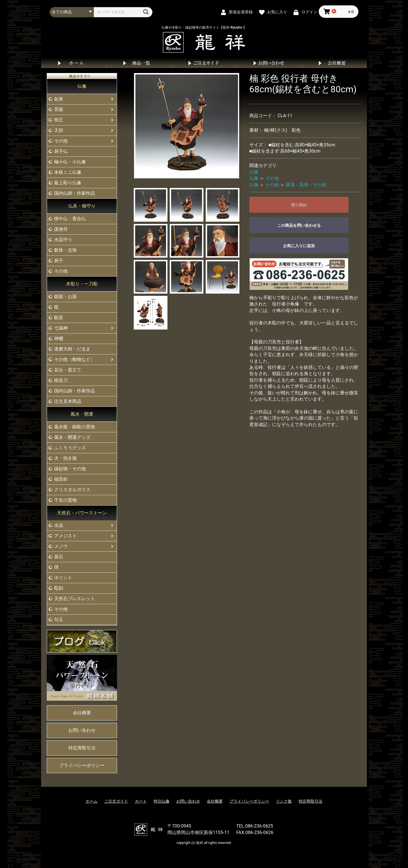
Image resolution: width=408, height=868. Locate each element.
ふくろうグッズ (70, 448)
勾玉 (59, 620)
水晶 (59, 525)
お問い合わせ (269, 63)
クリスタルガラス (72, 490)
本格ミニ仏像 (68, 172)
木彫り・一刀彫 (82, 284)
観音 (59, 318)
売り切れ (299, 205)
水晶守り (63, 240)
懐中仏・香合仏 (70, 219)
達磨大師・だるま (72, 349)
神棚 (59, 338)
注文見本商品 (68, 401)
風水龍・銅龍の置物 (75, 427)
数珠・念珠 (65, 250)
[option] (187, 126)
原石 (59, 557)
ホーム (74, 63)
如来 (59, 99)
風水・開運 (82, 414)
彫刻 (59, 588)
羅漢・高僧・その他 (306, 185)
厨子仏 (61, 151)
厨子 (59, 261)
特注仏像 (161, 801)
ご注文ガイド (204, 63)
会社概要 (334, 63)
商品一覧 (139, 63)
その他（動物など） (75, 359)
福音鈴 (61, 479)
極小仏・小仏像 (70, 162)
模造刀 (61, 380)
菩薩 (59, 109)
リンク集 (284, 801)
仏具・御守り (82, 206)
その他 (61, 141)
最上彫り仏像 (68, 183)
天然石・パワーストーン (82, 513)
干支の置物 (65, 500)
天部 (59, 130)
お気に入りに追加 (299, 246)
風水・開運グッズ (72, 437)
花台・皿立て (68, 370)
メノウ (61, 546)
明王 (59, 120)
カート (141, 801)
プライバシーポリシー (82, 765)
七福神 (61, 328)
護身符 (61, 229)
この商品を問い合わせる (299, 225)
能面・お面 (65, 297)
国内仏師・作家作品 (75, 193)
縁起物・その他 (70, 469)
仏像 (82, 86)
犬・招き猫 (65, 458)
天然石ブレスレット (75, 599)
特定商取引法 (82, 748)
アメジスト (65, 536)
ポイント (63, 578)
